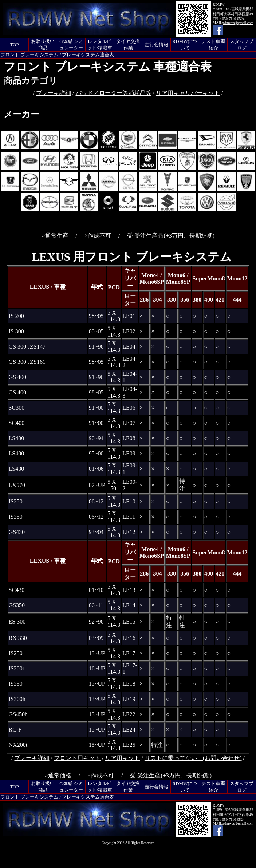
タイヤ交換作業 (128, 45)
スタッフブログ (242, 45)
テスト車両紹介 (213, 45)
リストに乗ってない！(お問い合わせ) (193, 758)
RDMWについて (185, 45)
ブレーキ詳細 (54, 93)
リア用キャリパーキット (188, 93)
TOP (14, 45)
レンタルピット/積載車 (100, 45)
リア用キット (122, 758)
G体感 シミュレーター (71, 45)
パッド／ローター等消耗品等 (114, 93)
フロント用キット (77, 758)
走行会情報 (156, 45)
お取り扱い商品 (43, 45)
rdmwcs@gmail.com (238, 23)
